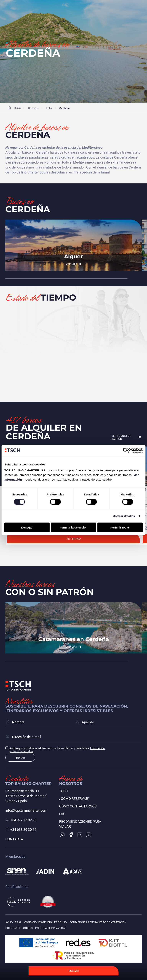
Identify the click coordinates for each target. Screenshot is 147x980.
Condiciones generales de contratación (98, 922)
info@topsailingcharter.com (26, 810)
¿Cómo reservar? (74, 799)
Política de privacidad (51, 928)
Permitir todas (120, 527)
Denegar (27, 527)
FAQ (62, 814)
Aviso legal (13, 922)
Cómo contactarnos (78, 806)
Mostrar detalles (124, 516)
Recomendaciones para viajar (80, 824)
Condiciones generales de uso (46, 922)
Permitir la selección (73, 527)
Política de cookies (19, 928)
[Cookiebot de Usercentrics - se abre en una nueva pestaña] (126, 450)
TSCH (64, 791)
